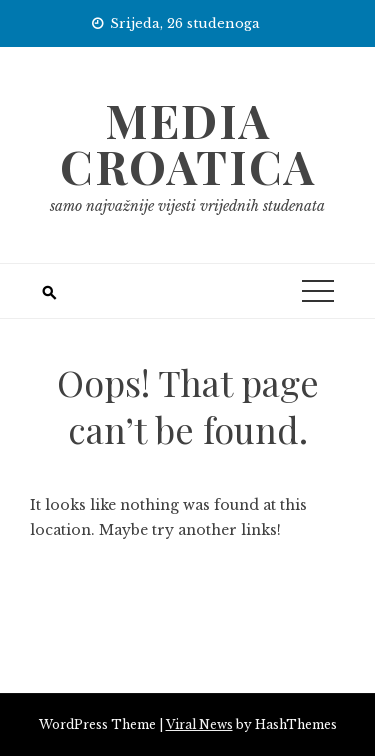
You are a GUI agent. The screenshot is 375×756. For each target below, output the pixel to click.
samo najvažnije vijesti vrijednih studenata (187, 206)
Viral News (199, 724)
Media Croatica (188, 143)
